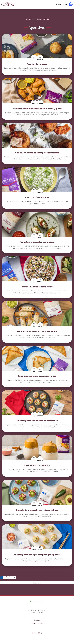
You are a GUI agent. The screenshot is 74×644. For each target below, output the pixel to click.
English (59, 4)
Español (65, 4)
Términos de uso (37, 624)
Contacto (37, 620)
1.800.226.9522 (37, 612)
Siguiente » (37, 583)
